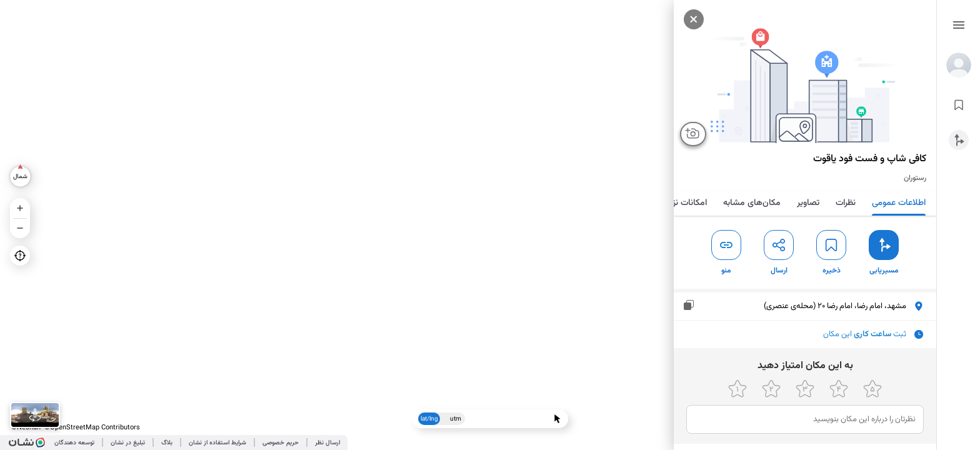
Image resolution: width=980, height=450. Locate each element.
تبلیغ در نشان (128, 443)
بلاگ (167, 443)
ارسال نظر (327, 443)
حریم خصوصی (281, 443)
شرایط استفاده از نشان (217, 443)
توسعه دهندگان (74, 443)
